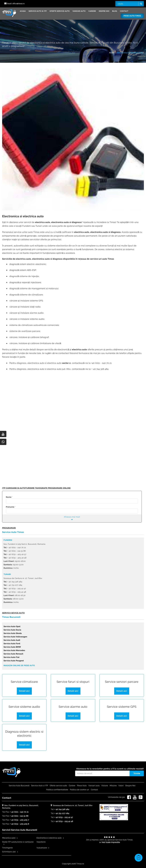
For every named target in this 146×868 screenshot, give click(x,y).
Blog (115, 11)
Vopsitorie (41, 842)
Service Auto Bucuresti (19, 786)
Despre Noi (104, 11)
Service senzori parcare (122, 682)
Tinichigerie (7, 848)
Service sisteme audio (24, 707)
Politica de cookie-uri (79, 790)
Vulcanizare (42, 848)
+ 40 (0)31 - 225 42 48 (64, 821)
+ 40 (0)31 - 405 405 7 (19, 820)
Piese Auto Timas (132, 16)
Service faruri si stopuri (73, 682)
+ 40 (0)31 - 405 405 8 (20, 824)
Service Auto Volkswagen (15, 637)
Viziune (105, 786)
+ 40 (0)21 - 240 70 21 (19, 812)
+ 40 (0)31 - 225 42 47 (64, 817)
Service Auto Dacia (12, 630)
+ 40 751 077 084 (62, 814)
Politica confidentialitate (57, 790)
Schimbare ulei (9, 852)
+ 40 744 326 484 (62, 810)
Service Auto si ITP (38, 11)
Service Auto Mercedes (14, 651)
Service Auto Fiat (11, 657)
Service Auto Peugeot (14, 661)
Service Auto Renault (13, 654)
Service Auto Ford (12, 644)
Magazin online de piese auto (19, 666)
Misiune (113, 786)
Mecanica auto (9, 838)
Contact (124, 11)
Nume (9, 497)
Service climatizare (24, 682)
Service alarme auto (73, 707)
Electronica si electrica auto (130, 53)
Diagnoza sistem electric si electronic (24, 734)
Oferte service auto (60, 11)
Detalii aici (24, 691)
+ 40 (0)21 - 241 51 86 (19, 816)
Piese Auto (82, 786)
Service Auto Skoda (13, 633)
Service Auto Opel (12, 627)
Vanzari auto (79, 11)
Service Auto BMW (12, 647)
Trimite (137, 773)
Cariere (92, 11)
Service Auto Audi (12, 640)
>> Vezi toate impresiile (109, 842)
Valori (121, 786)
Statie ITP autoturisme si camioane (18, 842)
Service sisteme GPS (122, 707)
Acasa (23, 11)
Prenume (10, 507)
